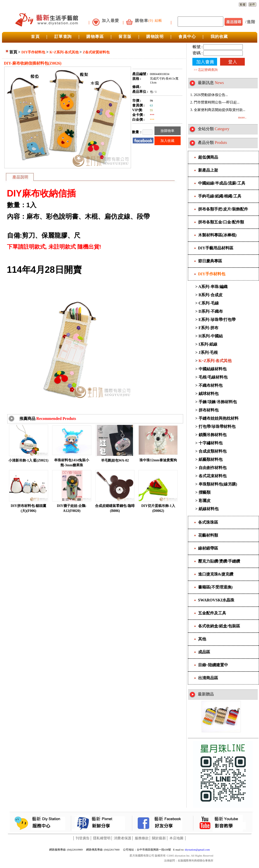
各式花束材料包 (213, 476)
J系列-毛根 (208, 352)
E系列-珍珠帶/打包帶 (217, 320)
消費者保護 (123, 838)
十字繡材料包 (211, 443)
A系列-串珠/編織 (213, 287)
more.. (242, 117)
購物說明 (155, 37)
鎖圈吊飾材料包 (213, 435)
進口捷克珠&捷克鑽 (216, 574)
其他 (202, 639)
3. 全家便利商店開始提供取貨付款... (218, 110)
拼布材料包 (209, 410)
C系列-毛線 (209, 303)
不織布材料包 (211, 385)
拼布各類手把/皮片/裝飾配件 (223, 209)
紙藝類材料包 (211, 459)
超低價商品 (208, 157)
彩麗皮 (205, 501)
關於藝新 (159, 838)
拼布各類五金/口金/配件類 (221, 222)
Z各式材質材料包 (96, 52)
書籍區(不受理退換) (215, 587)
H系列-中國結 (211, 336)
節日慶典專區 (210, 261)
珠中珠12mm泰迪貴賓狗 (158, 460)
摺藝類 (205, 492)
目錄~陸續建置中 (213, 665)
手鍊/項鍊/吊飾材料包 (218, 402)
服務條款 (142, 838)
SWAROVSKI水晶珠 (216, 600)
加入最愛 (111, 21)
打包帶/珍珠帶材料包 (217, 427)
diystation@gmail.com (197, 850)
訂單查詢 (63, 37)
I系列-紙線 (208, 344)
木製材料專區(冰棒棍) (217, 235)
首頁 (35, 37)
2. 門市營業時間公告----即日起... (215, 102)
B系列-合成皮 (211, 295)
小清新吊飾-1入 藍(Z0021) (28, 460)
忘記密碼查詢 (208, 70)
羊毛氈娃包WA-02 (115, 460)
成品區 (204, 652)
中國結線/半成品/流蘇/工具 (222, 183)
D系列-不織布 (211, 311)
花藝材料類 (208, 535)
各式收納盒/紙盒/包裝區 (219, 626)
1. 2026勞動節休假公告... (209, 95)
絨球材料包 (209, 394)
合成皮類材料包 (213, 451)
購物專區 (95, 37)
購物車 (142, 21)
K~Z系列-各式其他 (64, 52)
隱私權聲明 (102, 838)
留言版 (125, 37)
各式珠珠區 (208, 522)
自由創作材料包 (213, 468)
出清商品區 (208, 678)
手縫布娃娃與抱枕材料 (219, 418)
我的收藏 (219, 37)
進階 (251, 22)
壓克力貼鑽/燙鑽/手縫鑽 (219, 561)
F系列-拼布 (208, 328)
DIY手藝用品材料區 (216, 248)
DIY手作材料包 (33, 52)
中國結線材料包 (213, 369)
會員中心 (187, 37)
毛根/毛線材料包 (213, 377)
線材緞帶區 (208, 548)
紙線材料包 (209, 509)
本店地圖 (176, 838)
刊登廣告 (83, 838)
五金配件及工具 (212, 613)
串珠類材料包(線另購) (218, 484)
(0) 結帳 (155, 21)
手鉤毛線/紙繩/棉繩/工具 (220, 196)
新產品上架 (208, 170)
